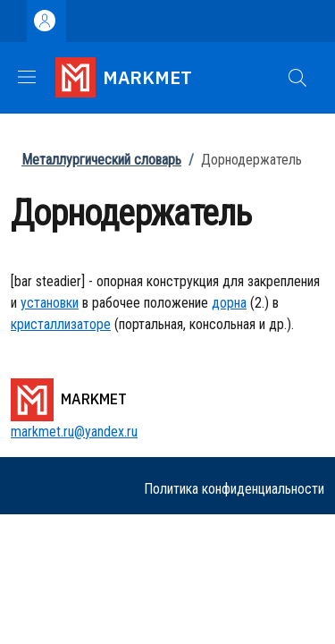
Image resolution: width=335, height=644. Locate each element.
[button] (297, 78)
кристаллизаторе (61, 324)
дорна (229, 303)
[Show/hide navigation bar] (27, 77)
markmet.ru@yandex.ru (74, 432)
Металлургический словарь (101, 160)
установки (50, 303)
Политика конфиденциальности (234, 489)
